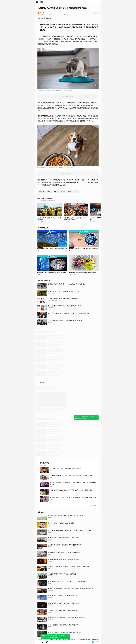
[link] (43, 642)
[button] (39, 642)
